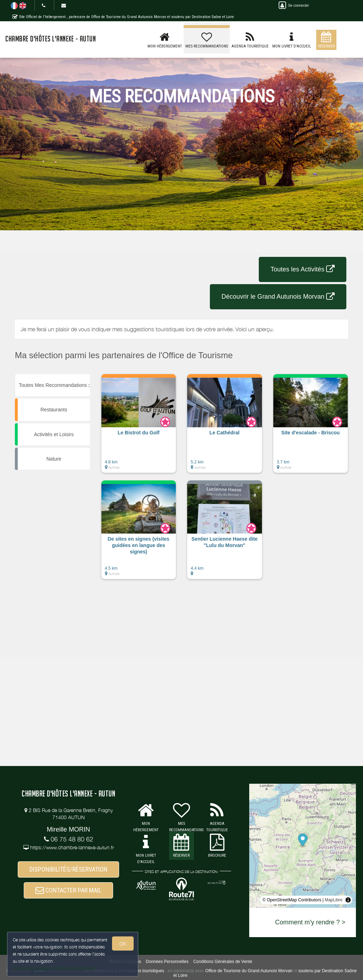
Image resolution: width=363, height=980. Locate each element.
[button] (139, 427)
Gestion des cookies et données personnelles (54, 968)
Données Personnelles (167, 962)
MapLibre (334, 900)
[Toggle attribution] (348, 900)
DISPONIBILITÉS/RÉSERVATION (68, 869)
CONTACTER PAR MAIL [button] (68, 890)
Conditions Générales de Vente (223, 962)
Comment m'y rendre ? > (310, 922)
